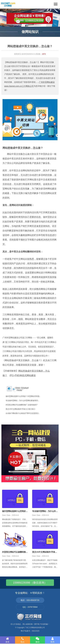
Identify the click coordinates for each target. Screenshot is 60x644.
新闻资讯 (18, 54)
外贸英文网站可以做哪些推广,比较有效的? (21, 405)
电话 (23, 640)
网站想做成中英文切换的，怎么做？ (23, 148)
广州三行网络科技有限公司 (35, 628)
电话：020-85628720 (30, 600)
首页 (8, 640)
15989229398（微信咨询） (30, 583)
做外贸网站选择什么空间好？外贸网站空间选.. (23, 396)
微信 (38, 640)
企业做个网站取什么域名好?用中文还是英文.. (23, 413)
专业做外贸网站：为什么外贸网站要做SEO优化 (45, 511)
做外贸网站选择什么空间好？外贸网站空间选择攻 (15, 511)
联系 (52, 640)
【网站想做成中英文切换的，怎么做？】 (22, 62)
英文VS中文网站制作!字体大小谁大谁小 (20, 409)
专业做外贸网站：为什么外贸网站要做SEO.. (22, 401)
